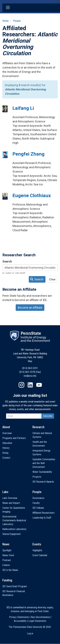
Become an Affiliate (30, 308)
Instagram (21, 385)
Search (7, 261)
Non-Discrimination (40, 617)
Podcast (7, 560)
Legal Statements (37, 621)
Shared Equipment (12, 534)
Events (37, 544)
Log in (30, 633)
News (6, 544)
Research (38, 427)
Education (7, 443)
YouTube (39, 385)
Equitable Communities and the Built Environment (44, 463)
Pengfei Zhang (28, 154)
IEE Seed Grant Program (15, 586)
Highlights (37, 550)
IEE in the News (10, 570)
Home (6, 21)
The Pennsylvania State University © (30, 627)
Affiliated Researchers (44, 513)
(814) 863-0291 (30, 368)
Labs (5, 492)
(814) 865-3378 (27, 372)
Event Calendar (40, 555)
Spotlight (7, 550)
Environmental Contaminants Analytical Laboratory (14, 520)
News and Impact (11, 503)
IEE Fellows (38, 508)
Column (6, 565)
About (6, 427)
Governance (38, 498)
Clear (52, 279)
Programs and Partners (14, 438)
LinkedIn (30, 385)
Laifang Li (23, 108)
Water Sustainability (42, 472)
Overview (7, 433)
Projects (37, 477)
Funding (7, 580)
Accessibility (20, 621)
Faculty (36, 503)
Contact (6, 458)
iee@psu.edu (30, 376)
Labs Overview (10, 498)
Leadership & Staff (42, 518)
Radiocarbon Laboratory (14, 529)
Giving (5, 453)
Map (30, 361)
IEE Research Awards (43, 482)
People (17, 21)
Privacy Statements (19, 617)
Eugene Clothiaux (32, 195)
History (6, 448)
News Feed (8, 555)
